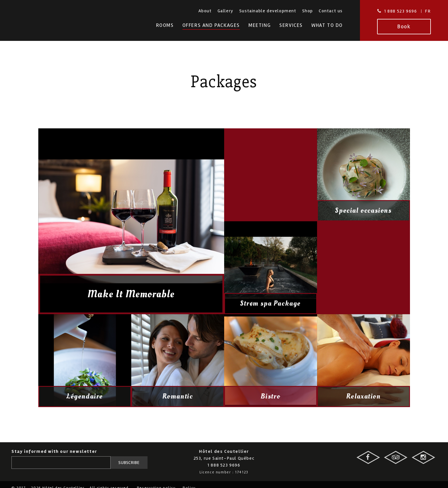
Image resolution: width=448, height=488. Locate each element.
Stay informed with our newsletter (54, 451)
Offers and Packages (211, 25)
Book (404, 26)
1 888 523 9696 (401, 11)
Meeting (260, 25)
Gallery (226, 11)
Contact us (331, 11)
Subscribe (129, 463)
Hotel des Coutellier (48, 22)
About (205, 11)
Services (291, 25)
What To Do (327, 25)
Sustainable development (268, 11)
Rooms (165, 25)
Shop (308, 11)
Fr (428, 11)
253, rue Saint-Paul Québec (224, 458)
